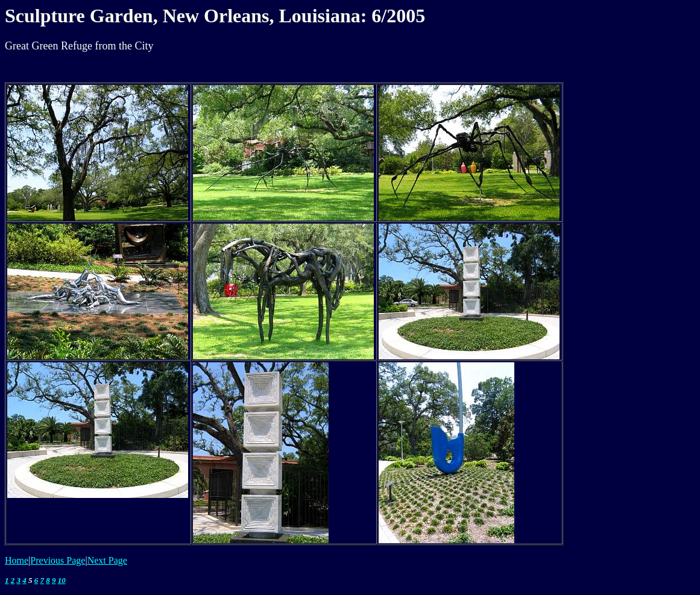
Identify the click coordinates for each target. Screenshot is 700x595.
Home (17, 560)
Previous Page (58, 560)
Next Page (107, 560)
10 (62, 580)
